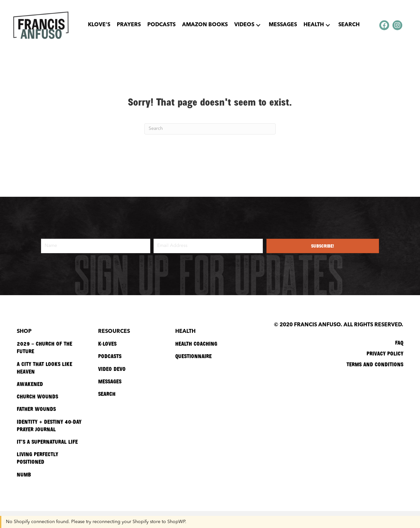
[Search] (210, 129)
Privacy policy (385, 353)
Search (107, 394)
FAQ (399, 342)
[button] (258, 25)
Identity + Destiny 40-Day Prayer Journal (49, 425)
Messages (110, 381)
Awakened (30, 384)
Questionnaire (193, 356)
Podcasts (110, 356)
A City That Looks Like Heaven (44, 367)
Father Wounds (36, 409)
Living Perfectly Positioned (37, 458)
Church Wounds (37, 396)
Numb (24, 474)
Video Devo (112, 369)
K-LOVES (107, 343)
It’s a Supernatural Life (47, 441)
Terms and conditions (375, 364)
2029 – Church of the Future (44, 347)
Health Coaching (196, 343)
